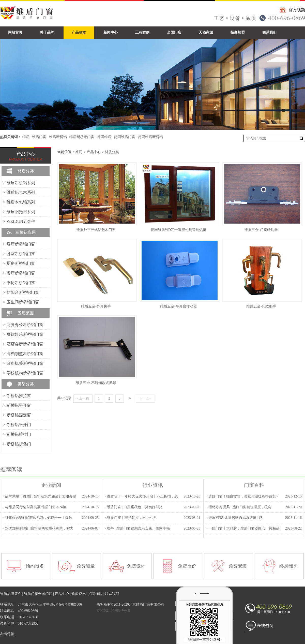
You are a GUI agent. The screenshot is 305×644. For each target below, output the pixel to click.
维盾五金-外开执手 (96, 306)
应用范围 (26, 313)
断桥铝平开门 (19, 425)
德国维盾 (104, 137)
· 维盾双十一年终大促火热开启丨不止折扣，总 (141, 496)
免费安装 (238, 566)
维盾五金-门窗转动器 (261, 230)
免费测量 (86, 566)
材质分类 (112, 152)
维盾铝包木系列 (21, 192)
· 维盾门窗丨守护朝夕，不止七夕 (131, 518)
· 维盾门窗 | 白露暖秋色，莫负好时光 (134, 507)
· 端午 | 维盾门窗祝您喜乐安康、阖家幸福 (137, 528)
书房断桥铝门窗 (21, 283)
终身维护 (288, 566)
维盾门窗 (39, 137)
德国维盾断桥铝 (150, 137)
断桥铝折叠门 (19, 444)
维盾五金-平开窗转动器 (179, 306)
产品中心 (94, 152)
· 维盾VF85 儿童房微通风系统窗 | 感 (235, 518)
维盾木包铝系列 (21, 202)
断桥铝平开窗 (19, 405)
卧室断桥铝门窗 (21, 254)
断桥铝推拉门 (19, 434)
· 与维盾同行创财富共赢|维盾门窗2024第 (35, 507)
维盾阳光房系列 (21, 212)
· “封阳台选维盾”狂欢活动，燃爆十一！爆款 (38, 518)
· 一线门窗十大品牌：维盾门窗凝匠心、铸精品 (243, 528)
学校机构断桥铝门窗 (25, 373)
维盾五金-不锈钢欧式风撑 (96, 383)
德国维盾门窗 (125, 137)
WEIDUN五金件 (21, 221)
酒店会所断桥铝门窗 (25, 344)
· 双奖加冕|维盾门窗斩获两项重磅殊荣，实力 (38, 528)
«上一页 (83, 398)
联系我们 (112, 594)
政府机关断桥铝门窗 (25, 363)
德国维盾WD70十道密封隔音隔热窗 (179, 230)
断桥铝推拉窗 (19, 396)
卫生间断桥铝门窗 (23, 302)
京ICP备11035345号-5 (113, 611)
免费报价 (187, 566)
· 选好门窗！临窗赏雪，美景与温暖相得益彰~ (242, 496)
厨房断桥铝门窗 (21, 263)
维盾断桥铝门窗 (82, 137)
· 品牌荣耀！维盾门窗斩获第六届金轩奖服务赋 (40, 496)
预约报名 (35, 566)
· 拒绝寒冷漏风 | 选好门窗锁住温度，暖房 (239, 507)
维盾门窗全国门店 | (39, 594)
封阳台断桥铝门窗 (23, 292)
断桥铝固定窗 (19, 415)
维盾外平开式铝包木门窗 (96, 230)
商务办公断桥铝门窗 (25, 325)
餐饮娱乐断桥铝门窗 (25, 334)
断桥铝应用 (26, 232)
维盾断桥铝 (58, 137)
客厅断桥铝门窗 (21, 244)
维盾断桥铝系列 (21, 183)
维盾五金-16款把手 (261, 306)
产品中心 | (63, 594)
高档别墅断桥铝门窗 (25, 354)
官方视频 (297, 10)
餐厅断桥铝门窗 (21, 273)
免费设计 (136, 566)
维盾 (26, 137)
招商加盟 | (97, 594)
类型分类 (26, 384)
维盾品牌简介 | (12, 594)
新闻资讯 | (80, 594)
